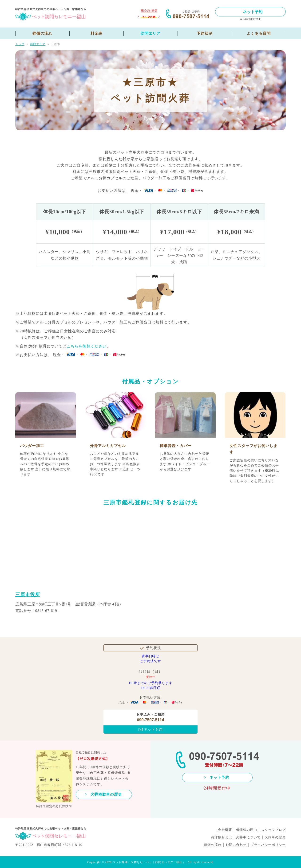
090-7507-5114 (150, 720)
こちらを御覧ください (87, 346)
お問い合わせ (236, 845)
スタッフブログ (273, 830)
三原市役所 (28, 595)
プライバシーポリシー (268, 845)
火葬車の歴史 (275, 837)
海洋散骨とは (222, 837)
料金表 (97, 33)
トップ (20, 44)
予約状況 (205, 33)
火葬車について (248, 837)
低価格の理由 (247, 830)
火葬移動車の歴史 (106, 794)
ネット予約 (253, 12)
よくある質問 (259, 33)
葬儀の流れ (42, 33)
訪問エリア (151, 33)
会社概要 (225, 830)
